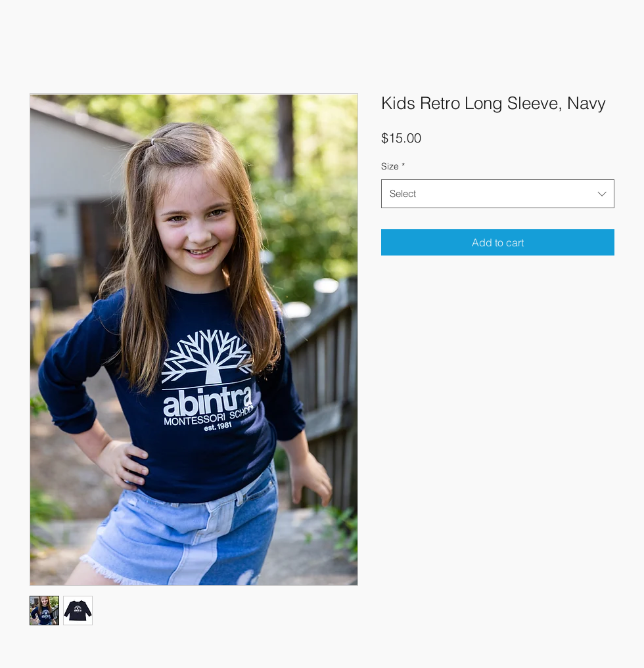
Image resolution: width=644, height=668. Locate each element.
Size (393, 166)
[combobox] (498, 194)
